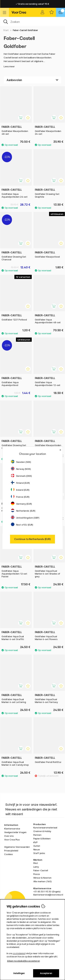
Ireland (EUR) (20, 490)
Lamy (36, 867)
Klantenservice (12, 829)
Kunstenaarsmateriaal (45, 828)
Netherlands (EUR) (23, 511)
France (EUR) (20, 497)
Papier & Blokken (42, 839)
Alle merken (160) (43, 881)
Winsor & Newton (42, 878)
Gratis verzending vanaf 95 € (33, 4)
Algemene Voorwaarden (17, 847)
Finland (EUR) (20, 483)
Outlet (37, 846)
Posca (36, 874)
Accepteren (46, 973)
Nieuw (37, 849)
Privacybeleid (11, 851)
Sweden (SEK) (21, 462)
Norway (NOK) (21, 469)
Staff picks (39, 853)
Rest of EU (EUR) (22, 525)
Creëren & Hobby (42, 831)
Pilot (36, 863)
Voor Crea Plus (12, 840)
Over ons (9, 836)
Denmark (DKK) (21, 476)
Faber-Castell (41, 870)
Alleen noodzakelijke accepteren (23, 961)
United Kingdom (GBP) (25, 518)
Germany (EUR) (21, 504)
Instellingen (19, 973)
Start (6, 30)
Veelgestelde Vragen (15, 832)
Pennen (37, 835)
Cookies (8, 854)
